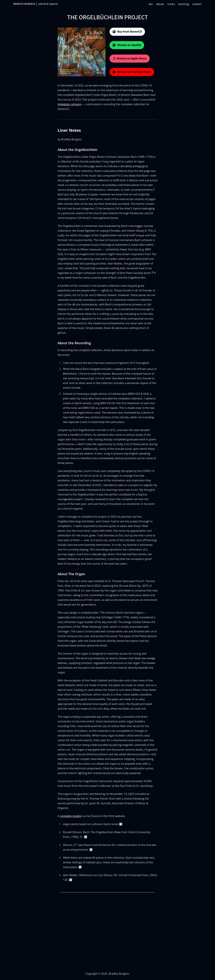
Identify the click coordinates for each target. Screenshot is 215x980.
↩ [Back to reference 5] (71, 880)
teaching (184, 4)
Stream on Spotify (127, 45)
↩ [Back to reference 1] (121, 824)
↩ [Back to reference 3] (91, 850)
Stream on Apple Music (130, 58)
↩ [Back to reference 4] (80, 867)
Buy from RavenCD (127, 32)
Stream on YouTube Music (132, 72)
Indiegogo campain (70, 104)
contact (197, 4)
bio (151, 4)
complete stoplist (71, 816)
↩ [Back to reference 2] (86, 837)
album (160, 4)
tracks (171, 4)
